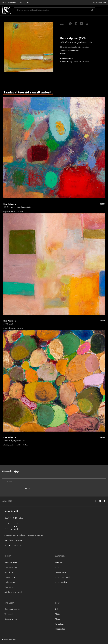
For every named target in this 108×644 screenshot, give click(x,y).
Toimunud (59, 567)
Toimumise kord (62, 582)
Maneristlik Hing (66, 61)
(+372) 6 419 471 (11, 2)
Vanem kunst (10, 577)
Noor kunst (9, 572)
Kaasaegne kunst (11, 567)
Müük (57, 614)
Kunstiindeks (60, 629)
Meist (57, 619)
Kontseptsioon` (11, 619)
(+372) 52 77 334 (24, 2)
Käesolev (59, 562)
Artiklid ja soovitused (13, 592)
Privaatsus (59, 624)
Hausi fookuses (11, 562)
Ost (57, 609)
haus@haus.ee (101, 2)
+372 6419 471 (16, 545)
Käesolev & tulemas (12, 609)
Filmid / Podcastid (63, 577)
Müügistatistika (61, 572)
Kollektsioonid (10, 582)
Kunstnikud (9, 587)
